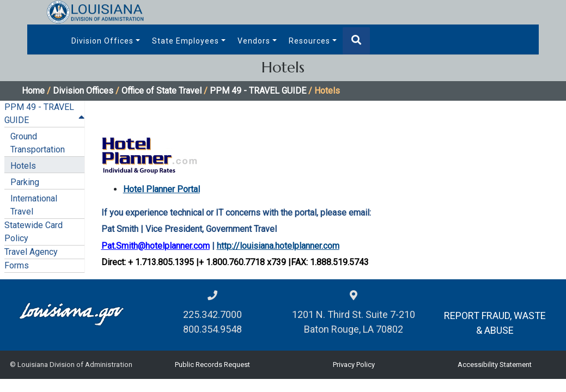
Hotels (23, 166)
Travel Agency (31, 252)
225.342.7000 (212, 314)
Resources (309, 41)
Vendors (254, 41)
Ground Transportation (38, 143)
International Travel (34, 205)
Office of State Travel (162, 91)
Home (33, 91)
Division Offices (102, 41)
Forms (17, 265)
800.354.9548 (212, 329)
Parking (25, 182)
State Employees (185, 41)
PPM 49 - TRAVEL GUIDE (258, 91)
